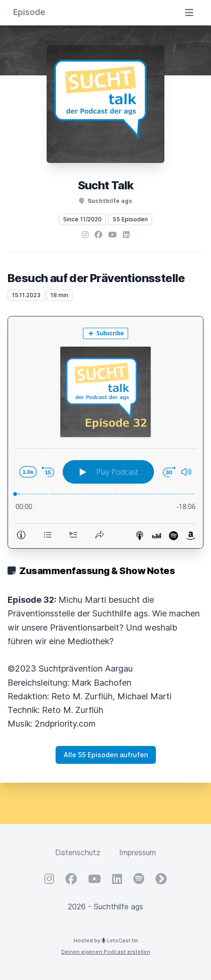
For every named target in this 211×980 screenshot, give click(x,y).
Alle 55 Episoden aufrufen (106, 755)
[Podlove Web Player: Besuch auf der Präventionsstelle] (105, 432)
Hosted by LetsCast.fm (106, 940)
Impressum (138, 852)
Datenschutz (78, 852)
